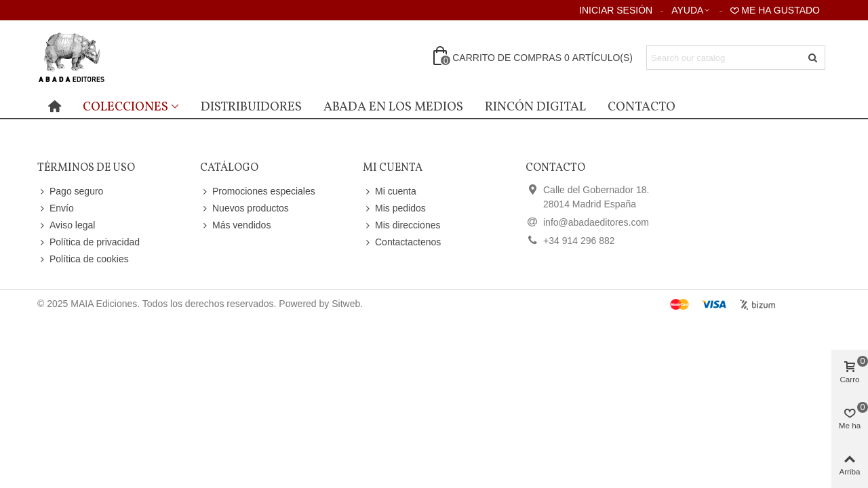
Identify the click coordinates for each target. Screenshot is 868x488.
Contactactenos (402, 242)
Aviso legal (66, 225)
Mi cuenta (390, 191)
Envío (56, 208)
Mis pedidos (394, 208)
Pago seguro (70, 191)
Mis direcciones (401, 225)
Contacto (642, 107)
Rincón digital (535, 107)
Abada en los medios (393, 107)
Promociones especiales (258, 191)
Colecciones (125, 107)
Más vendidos (235, 225)
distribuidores (251, 107)
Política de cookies (83, 259)
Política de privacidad (88, 242)
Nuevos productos (244, 208)
